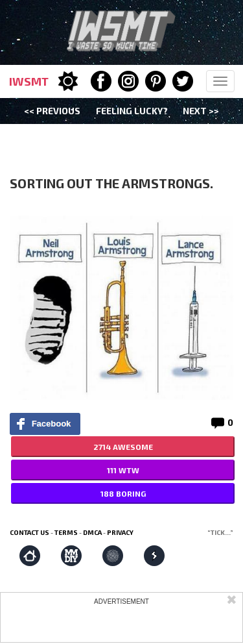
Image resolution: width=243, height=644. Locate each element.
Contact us (29, 532)
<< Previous (52, 111)
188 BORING (123, 493)
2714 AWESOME (123, 447)
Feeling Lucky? (132, 111)
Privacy (120, 532)
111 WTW (123, 470)
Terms (66, 532)
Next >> (201, 111)
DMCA (92, 532)
